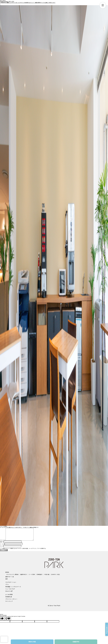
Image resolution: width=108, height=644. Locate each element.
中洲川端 (47, 574)
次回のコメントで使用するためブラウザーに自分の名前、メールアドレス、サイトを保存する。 (24, 548)
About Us (8, 591)
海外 (7, 579)
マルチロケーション (11, 582)
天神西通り (40, 574)
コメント (3, 540)
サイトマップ (9, 601)
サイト (2, 546)
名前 (2, 542)
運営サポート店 (10, 577)
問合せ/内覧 (32, 642)
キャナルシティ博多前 (13, 574)
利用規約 (8, 597)
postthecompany (4, 1)
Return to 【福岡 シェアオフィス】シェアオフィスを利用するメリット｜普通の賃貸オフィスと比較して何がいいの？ (28, 3)
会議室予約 (76, 642)
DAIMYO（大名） (56, 574)
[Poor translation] (8, 619)
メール (2, 544)
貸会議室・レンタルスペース (13, 587)
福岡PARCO (24, 574)
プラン (7, 584)
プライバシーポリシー (11, 599)
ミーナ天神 (32, 574)
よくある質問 (9, 594)
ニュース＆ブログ (10, 589)
